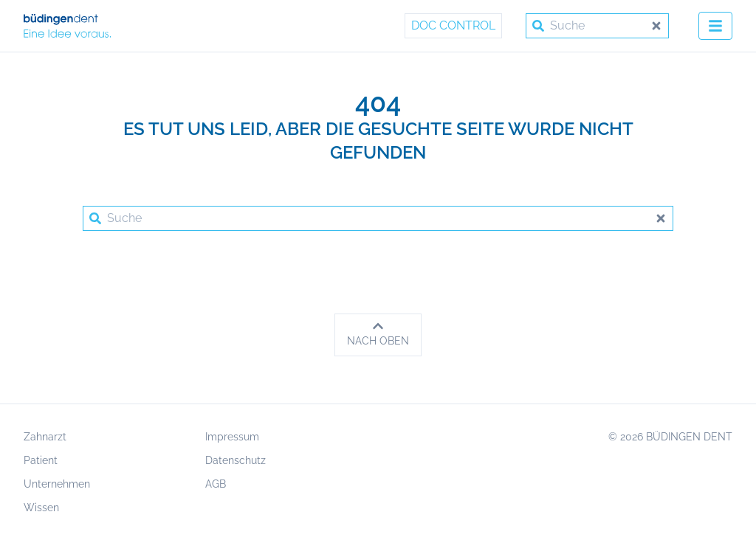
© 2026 (670, 437)
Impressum (232, 437)
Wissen (41, 508)
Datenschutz (236, 460)
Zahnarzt (45, 437)
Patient (41, 460)
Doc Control (453, 25)
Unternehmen (57, 484)
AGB (216, 484)
